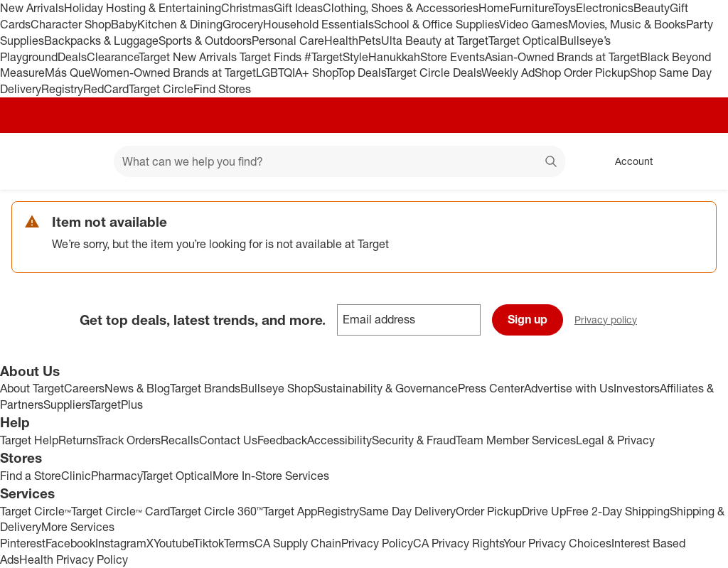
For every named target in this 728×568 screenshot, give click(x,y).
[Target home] (31, 161)
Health (341, 41)
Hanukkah (394, 57)
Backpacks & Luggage (101, 41)
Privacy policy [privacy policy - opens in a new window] (611, 321)
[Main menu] (81, 161)
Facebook (70, 543)
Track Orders (129, 440)
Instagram (121, 543)
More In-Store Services (271, 476)
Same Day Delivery (407, 511)
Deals (72, 57)
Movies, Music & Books (627, 24)
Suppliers (66, 404)
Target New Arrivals (189, 57)
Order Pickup (489, 511)
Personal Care (288, 41)
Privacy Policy (377, 543)
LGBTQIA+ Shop (296, 73)
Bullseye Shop (277, 388)
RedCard (106, 89)
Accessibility (339, 440)
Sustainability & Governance (386, 388)
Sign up (528, 319)
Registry (62, 89)
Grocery (243, 24)
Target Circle (161, 89)
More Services (78, 527)
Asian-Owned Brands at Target (562, 57)
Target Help (29, 440)
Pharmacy (116, 476)
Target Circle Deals (433, 73)
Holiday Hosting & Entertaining (143, 8)
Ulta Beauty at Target (435, 41)
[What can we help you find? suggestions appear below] (339, 161)
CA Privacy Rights (458, 543)
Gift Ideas (298, 8)
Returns (77, 440)
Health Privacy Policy (74, 559)
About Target (32, 388)
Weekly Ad (508, 73)
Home (494, 8)
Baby (124, 24)
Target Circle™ (36, 511)
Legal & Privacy (615, 440)
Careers (84, 388)
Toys (564, 8)
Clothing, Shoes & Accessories (401, 8)
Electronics (605, 8)
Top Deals (361, 73)
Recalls (180, 440)
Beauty (652, 8)
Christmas (247, 8)
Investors (637, 388)
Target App (290, 511)
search (552, 163)
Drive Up (544, 511)
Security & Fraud (414, 440)
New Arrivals (32, 8)
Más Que (68, 73)
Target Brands (205, 388)
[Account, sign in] (627, 161)
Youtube (173, 543)
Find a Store (31, 476)
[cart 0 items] (698, 161)
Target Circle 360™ (216, 511)
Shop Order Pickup (582, 73)
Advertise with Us (569, 388)
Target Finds (272, 57)
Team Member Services (516, 440)
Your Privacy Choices (557, 543)
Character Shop (71, 24)
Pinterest (23, 543)
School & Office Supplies (437, 24)
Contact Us (228, 440)
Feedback (282, 440)
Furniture (531, 8)
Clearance (113, 57)
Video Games (534, 24)
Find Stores (222, 89)
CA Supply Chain (298, 543)
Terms (239, 543)
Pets (370, 41)
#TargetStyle (336, 57)
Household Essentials (318, 24)
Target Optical (524, 41)
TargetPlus (116, 404)
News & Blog (137, 388)
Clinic (76, 476)
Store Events (453, 57)
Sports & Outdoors (205, 41)
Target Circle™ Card (121, 511)
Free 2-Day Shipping (618, 511)
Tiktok (209, 543)
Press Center (491, 388)
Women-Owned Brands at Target (173, 73)
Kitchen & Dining (180, 24)
